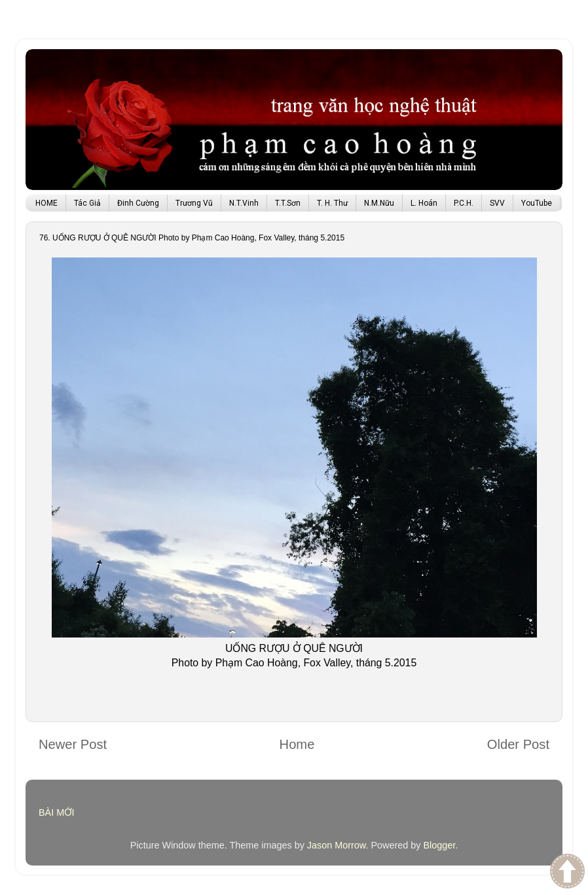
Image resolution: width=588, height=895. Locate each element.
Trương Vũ (194, 203)
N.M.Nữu (379, 203)
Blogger (439, 845)
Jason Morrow (337, 845)
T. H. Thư (332, 203)
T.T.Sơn (288, 203)
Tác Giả (87, 203)
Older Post (518, 744)
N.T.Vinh (244, 203)
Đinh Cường (138, 203)
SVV (497, 203)
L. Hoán (424, 203)
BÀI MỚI (57, 812)
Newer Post (73, 744)
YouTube (537, 203)
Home (297, 744)
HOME (46, 203)
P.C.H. (464, 203)
